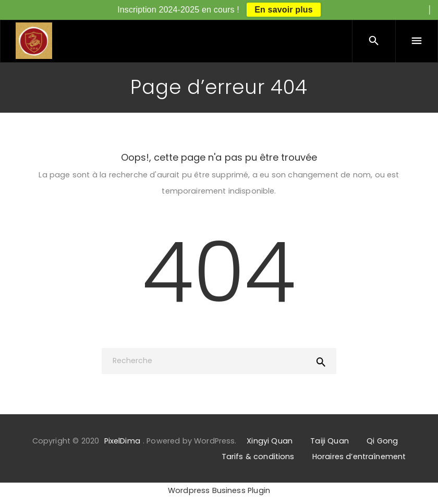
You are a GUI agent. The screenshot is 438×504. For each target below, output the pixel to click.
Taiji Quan (330, 441)
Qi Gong (382, 441)
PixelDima (122, 441)
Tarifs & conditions (258, 457)
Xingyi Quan (270, 441)
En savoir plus (284, 10)
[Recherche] (219, 361)
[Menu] (417, 41)
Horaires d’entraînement (359, 457)
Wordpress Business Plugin (219, 490)
